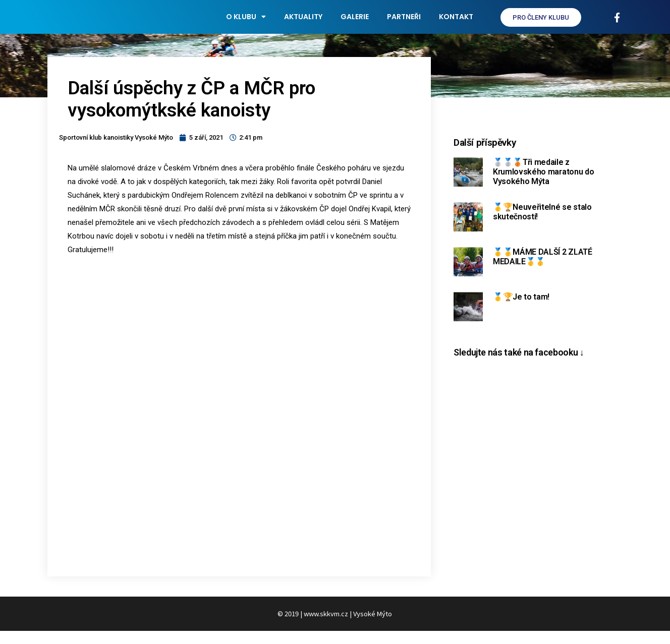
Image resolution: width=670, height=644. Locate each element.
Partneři (404, 23)
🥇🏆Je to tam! (521, 309)
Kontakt (456, 23)
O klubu (246, 23)
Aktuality (303, 23)
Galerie (355, 23)
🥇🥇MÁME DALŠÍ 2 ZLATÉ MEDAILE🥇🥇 (543, 269)
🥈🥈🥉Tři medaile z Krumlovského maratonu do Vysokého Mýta (543, 184)
